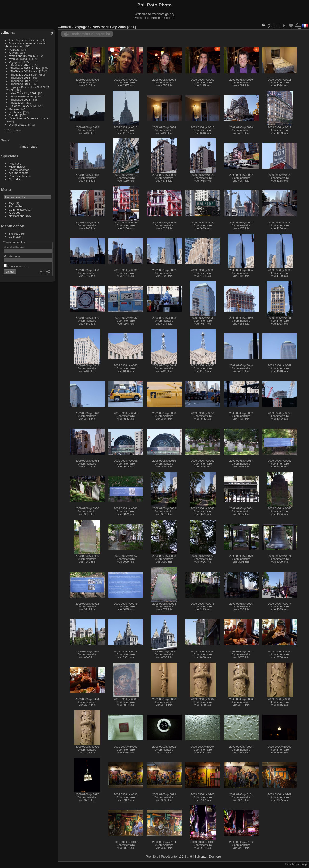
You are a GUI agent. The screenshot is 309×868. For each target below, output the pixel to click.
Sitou (34, 147)
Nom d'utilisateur (14, 247)
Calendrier (15, 179)
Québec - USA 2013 (23, 106)
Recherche (16, 206)
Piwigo (304, 864)
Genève (14, 109)
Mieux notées (17, 167)
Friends (14, 115)
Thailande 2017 (20, 81)
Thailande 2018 (20, 78)
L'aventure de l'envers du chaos (29, 118)
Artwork (14, 53)
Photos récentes (19, 170)
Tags (12, 203)
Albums (8, 33)
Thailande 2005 (20, 99)
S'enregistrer (17, 233)
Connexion (16, 237)
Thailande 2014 (20, 84)
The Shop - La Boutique (24, 40)
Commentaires (18, 209)
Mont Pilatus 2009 (22, 96)
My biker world (18, 59)
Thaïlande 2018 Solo (24, 74)
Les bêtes (15, 112)
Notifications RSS (20, 216)
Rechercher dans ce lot (90, 34)
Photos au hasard (20, 176)
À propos (15, 213)
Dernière (215, 857)
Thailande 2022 (20, 65)
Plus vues (15, 163)
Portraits (14, 49)
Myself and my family (22, 56)
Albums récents (19, 173)
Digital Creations (19, 124)
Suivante (201, 857)
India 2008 (17, 103)
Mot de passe (12, 256)
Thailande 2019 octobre (25, 68)
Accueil (65, 27)
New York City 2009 (23, 93)
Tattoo (24, 147)
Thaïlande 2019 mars (24, 71)
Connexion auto (16, 266)
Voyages (14, 62)
